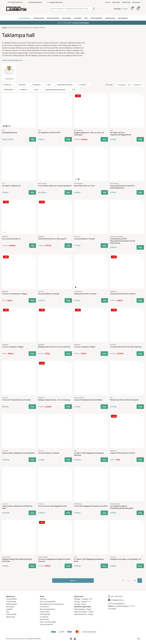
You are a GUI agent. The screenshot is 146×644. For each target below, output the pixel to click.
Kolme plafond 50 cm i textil (85, 294)
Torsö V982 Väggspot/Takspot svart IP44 (91, 506)
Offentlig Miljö (96, 18)
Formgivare (44, 617)
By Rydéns (85, 23)
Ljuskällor (78, 18)
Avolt (77, 23)
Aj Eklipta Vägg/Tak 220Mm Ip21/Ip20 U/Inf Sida (17, 560)
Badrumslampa (53, 18)
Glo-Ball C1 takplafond (11, 186)
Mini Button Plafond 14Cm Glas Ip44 (124, 400)
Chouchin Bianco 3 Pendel (49, 294)
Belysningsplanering (48, 609)
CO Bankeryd (78, 292)
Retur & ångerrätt (47, 624)
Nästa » (73, 581)
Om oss (108, 2)
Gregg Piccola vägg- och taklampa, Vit (126, 559)
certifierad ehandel (89, 632)
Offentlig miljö (45, 614)
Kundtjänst (136, 2)
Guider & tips (126, 2)
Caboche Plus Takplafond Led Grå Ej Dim (18, 453)
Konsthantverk (78, 184)
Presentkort (45, 607)
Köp (68, 139)
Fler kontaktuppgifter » (117, 604)
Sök (94, 9)
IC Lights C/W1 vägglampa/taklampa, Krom (89, 560)
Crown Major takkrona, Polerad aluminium (55, 186)
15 (135, 581)
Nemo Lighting (42, 184)
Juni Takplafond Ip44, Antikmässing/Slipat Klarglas (122, 507)
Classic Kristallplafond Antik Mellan (88, 400)
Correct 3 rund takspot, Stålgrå (15, 294)
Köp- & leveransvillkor (48, 622)
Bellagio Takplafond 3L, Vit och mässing (54, 400)
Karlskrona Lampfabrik (117, 237)
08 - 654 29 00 (117, 596)
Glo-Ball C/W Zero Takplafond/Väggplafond (121, 134)
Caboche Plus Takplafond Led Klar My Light (17, 507)
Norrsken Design (79, 398)
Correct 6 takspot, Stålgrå (85, 347)
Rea (86, 18)
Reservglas (67, 18)
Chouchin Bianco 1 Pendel (84, 239)
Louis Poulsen (6, 557)
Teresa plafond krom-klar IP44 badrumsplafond (122, 187)
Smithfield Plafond (9, 133)
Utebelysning (39, 18)
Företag (117, 9)
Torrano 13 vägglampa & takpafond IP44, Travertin (54, 560)
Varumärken (123, 18)
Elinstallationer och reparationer (52, 604)
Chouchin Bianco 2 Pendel (49, 453)
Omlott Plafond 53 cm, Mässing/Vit (52, 239)
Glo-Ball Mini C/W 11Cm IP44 (49, 133)
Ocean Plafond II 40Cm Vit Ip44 (123, 294)
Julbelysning (110, 18)
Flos (3, 130)
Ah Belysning (78, 504)
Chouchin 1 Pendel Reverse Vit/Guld (16, 400)
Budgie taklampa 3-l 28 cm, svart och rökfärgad (89, 134)
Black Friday (45, 619)
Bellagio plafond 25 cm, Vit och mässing (54, 347)
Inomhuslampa (24, 18)
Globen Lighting (115, 504)
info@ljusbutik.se (118, 600)
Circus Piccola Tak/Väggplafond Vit (52, 506)
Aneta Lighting (78, 130)
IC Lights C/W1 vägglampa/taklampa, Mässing (89, 454)
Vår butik (43, 599)
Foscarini (77, 237)
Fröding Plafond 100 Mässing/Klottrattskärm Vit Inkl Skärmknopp (123, 241)
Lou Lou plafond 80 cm (11, 239)
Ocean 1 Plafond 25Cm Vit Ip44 (122, 453)
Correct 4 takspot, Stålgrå (13, 347)
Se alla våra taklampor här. (12, 60)
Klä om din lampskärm (48, 601)
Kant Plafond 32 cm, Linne (84, 186)
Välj (33, 139)
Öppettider (116, 2)
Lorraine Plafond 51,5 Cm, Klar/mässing (126, 347)
